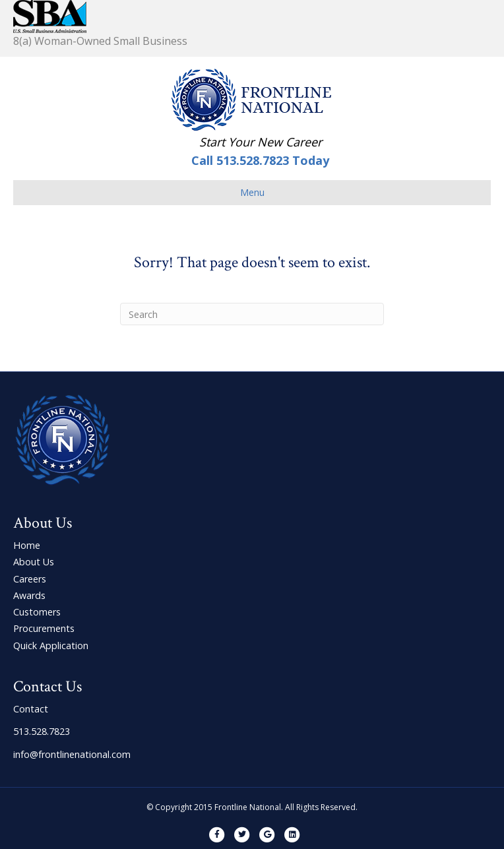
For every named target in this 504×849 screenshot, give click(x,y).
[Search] (252, 314)
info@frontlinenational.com (72, 754)
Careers (30, 579)
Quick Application (51, 645)
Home (27, 545)
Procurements (44, 628)
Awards (29, 595)
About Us (34, 562)
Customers (37, 612)
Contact (31, 709)
